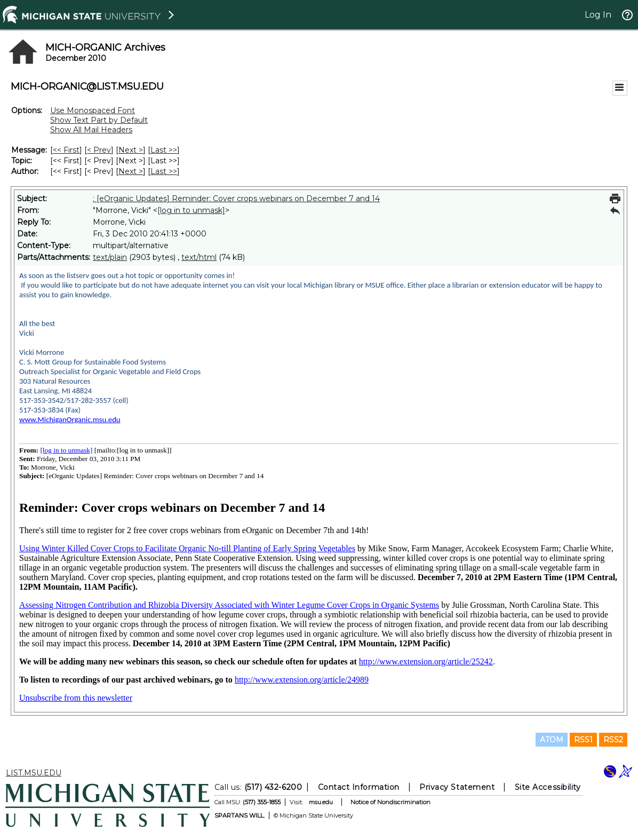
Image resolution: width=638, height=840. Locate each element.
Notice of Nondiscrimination (390, 802)
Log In (598, 15)
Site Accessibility (548, 787)
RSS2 (613, 740)
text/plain (110, 257)
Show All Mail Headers (91, 130)
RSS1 (583, 740)
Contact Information (359, 787)
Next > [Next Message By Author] (131, 171)
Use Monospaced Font (93, 110)
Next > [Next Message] (131, 150)
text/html (199, 257)
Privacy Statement (457, 787)
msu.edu (321, 802)
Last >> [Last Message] (164, 150)
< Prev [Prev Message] (99, 150)
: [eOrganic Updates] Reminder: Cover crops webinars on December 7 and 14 (236, 199)
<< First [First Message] (66, 150)
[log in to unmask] (191, 210)
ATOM (552, 740)
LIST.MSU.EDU (34, 773)
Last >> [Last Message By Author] (164, 171)
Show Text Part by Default (99, 120)
